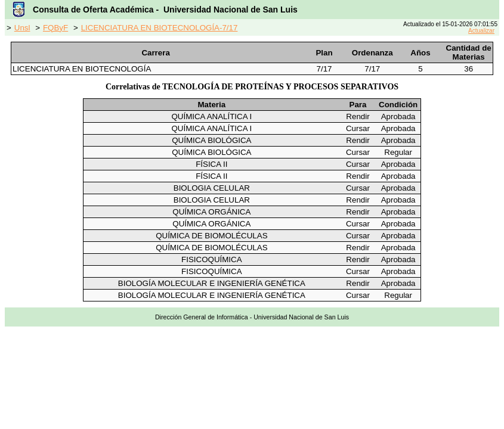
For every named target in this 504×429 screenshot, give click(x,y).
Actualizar (481, 31)
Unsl (22, 28)
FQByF (55, 28)
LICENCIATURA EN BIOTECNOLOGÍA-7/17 (160, 28)
